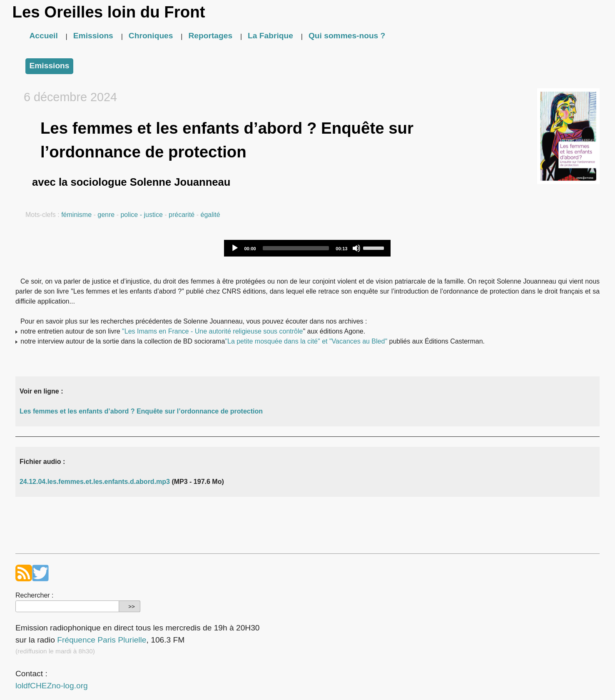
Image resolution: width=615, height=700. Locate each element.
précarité (182, 215)
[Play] (235, 248)
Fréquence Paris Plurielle (102, 640)
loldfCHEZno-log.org (52, 686)
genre (106, 215)
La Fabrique (270, 36)
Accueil (44, 36)
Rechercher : (35, 595)
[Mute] (356, 248)
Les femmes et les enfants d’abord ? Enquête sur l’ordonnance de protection (141, 411)
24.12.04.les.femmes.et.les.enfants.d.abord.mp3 (95, 482)
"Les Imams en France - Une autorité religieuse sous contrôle (212, 331)
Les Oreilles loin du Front (109, 12)
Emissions (93, 36)
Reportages (211, 36)
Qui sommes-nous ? (347, 36)
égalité (210, 215)
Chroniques (151, 36)
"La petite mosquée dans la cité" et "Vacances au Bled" (306, 341)
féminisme (76, 215)
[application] (307, 248)
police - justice (141, 215)
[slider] (296, 248)
